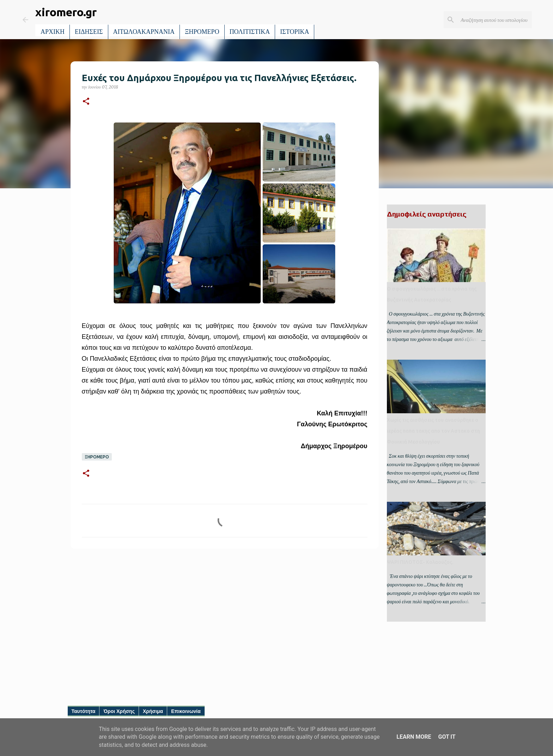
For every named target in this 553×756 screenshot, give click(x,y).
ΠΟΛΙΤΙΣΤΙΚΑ (250, 32)
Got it (447, 737)
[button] (86, 102)
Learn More (414, 737)
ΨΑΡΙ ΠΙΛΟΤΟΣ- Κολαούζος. (420, 562)
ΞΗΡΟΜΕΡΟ (202, 32)
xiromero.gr (66, 12)
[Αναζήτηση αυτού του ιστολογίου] (495, 20)
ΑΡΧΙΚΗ (53, 32)
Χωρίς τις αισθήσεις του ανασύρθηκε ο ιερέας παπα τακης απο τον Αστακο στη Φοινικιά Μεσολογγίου (433, 431)
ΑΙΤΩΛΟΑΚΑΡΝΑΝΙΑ (144, 32)
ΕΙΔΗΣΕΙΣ (89, 32)
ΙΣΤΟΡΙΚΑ (294, 32)
